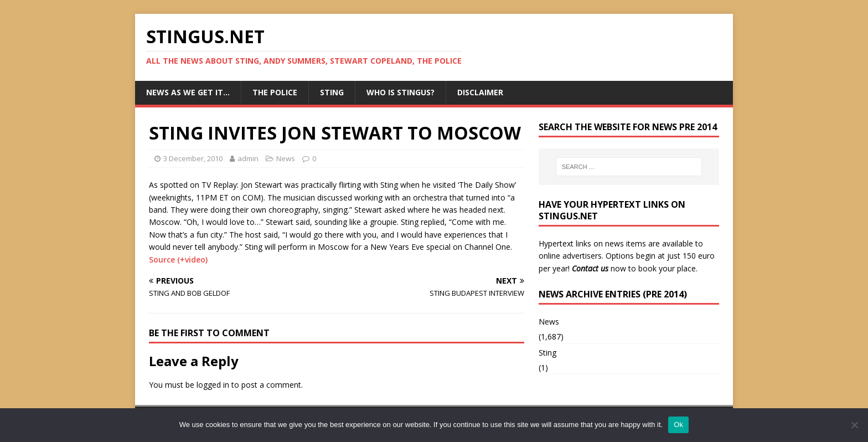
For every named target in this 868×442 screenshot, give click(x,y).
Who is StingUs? (401, 92)
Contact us (590, 268)
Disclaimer (480, 92)
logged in (213, 385)
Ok (678, 425)
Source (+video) (178, 259)
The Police (275, 92)
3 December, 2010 (193, 158)
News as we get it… (188, 92)
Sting (332, 92)
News (286, 158)
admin (248, 158)
